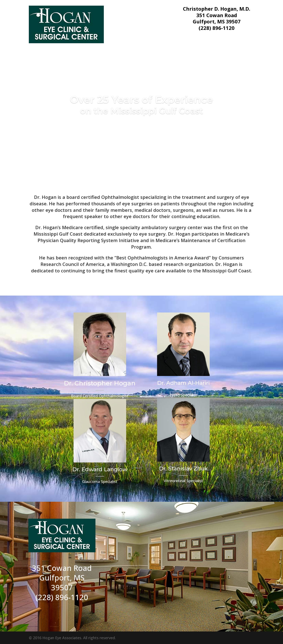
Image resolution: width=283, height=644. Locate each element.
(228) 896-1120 (217, 28)
